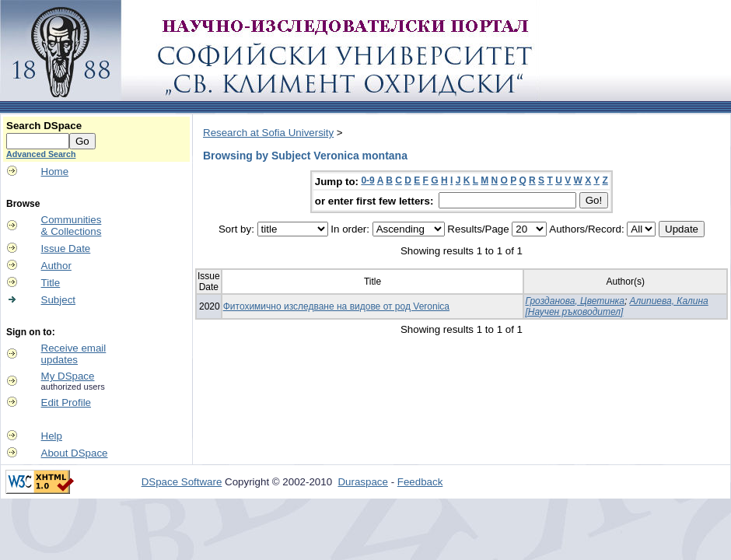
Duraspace (362, 482)
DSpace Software (182, 482)
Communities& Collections (72, 226)
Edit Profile (66, 402)
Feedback (420, 482)
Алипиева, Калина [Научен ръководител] (616, 306)
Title (51, 283)
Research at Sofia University (268, 133)
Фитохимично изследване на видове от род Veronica (336, 306)
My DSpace (68, 376)
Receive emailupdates (74, 354)
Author (56, 266)
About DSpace (75, 453)
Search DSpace (44, 126)
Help (52, 436)
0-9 (367, 180)
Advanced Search (41, 154)
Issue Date (66, 248)
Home (55, 171)
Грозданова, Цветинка (574, 301)
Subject (58, 300)
